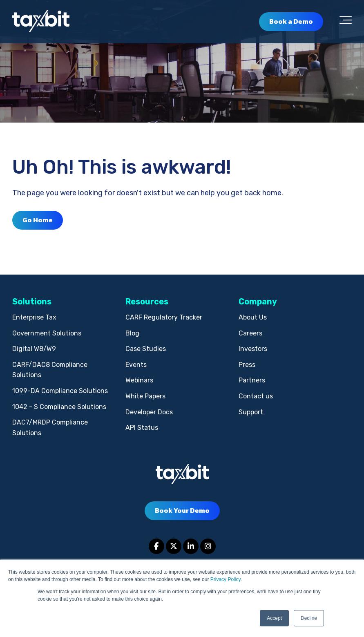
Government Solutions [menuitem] (47, 333)
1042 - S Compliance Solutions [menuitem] (59, 407)
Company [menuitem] (258, 302)
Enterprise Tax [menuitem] (34, 317)
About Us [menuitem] (253, 317)
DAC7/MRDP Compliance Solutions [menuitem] (50, 428)
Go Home (38, 220)
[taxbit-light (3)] (41, 21)
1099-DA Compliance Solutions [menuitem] (60, 391)
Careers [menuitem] (250, 333)
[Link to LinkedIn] (191, 546)
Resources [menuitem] (147, 302)
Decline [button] (309, 618)
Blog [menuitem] (132, 333)
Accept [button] (274, 618)
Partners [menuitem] (252, 380)
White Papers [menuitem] (145, 396)
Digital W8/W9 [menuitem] (34, 349)
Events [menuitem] (136, 365)
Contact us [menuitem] (256, 396)
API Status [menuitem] (142, 428)
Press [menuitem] (247, 365)
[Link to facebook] (156, 546)
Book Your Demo (182, 510)
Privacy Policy (226, 579)
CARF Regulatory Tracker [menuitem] (164, 317)
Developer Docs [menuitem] (149, 412)
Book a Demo (291, 21)
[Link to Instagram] (208, 546)
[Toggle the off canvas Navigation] (346, 22)
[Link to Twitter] (174, 546)
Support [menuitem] (251, 412)
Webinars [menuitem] (139, 380)
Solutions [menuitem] (32, 302)
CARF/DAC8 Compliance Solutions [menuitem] (50, 370)
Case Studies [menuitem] (146, 349)
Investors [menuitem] (253, 349)
